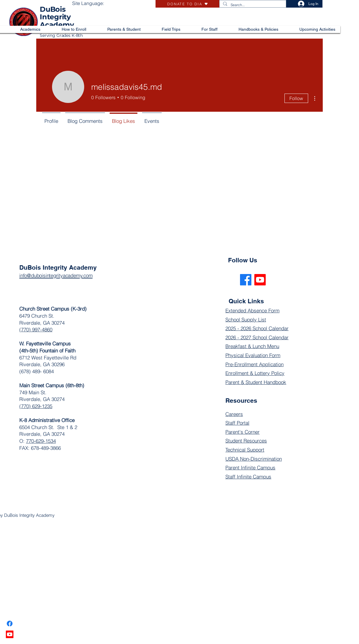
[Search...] (252, 5)
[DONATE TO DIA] (187, 4)
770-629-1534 (41, 441)
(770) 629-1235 (36, 406)
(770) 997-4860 (36, 329)
